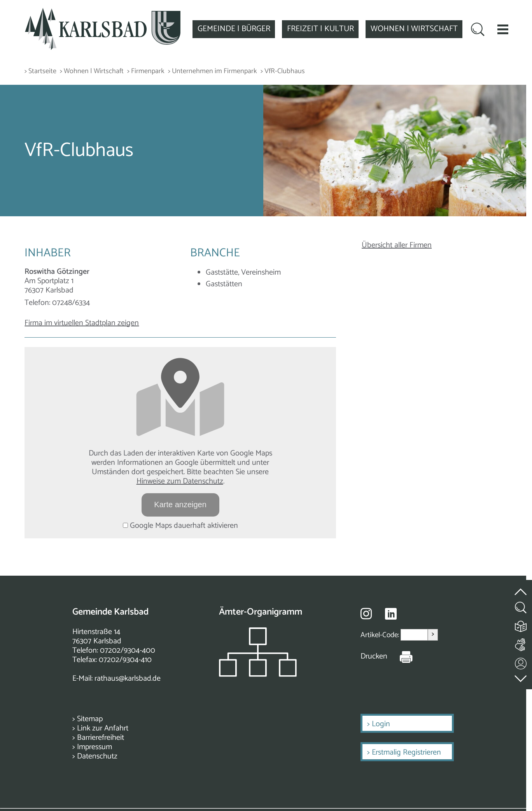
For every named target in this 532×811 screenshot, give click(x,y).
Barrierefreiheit (101, 738)
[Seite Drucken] (400, 657)
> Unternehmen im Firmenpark (213, 71)
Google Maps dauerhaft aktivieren (180, 526)
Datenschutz (97, 756)
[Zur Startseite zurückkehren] (103, 12)
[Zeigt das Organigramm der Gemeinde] (258, 675)
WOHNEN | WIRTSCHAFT (414, 29)
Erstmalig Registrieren (406, 752)
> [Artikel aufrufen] (433, 635)
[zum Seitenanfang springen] (521, 587)
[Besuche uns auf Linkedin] (391, 614)
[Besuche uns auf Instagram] (366, 613)
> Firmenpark (146, 71)
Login (381, 724)
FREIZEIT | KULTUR (320, 29)
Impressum (94, 747)
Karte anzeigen (180, 504)
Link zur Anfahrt (103, 728)
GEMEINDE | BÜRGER (234, 29)
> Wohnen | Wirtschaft (92, 71)
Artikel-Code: (381, 635)
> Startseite (40, 71)
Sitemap (90, 719)
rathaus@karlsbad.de (128, 679)
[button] (503, 29)
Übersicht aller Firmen (397, 245)
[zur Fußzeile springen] (521, 677)
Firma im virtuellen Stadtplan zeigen (82, 323)
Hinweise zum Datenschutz (180, 481)
